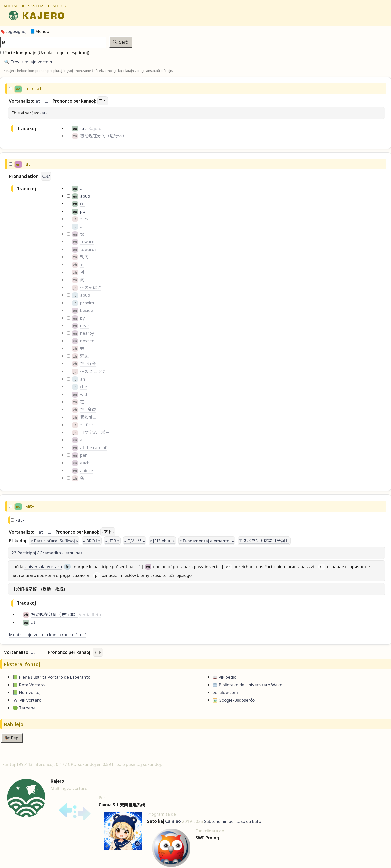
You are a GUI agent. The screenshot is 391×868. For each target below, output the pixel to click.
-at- (44, 113)
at (38, 101)
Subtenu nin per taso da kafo (233, 821)
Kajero (95, 128)
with (84, 394)
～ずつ (86, 425)
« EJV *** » (135, 541)
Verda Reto (90, 614)
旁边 (84, 356)
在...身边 (88, 409)
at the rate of (93, 448)
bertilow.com (225, 692)
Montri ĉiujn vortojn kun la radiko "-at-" (48, 634)
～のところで (93, 371)
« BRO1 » (92, 541)
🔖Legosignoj (13, 31)
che (84, 386)
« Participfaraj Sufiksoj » (54, 541)
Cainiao (173, 821)
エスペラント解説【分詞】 (264, 541)
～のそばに (91, 287)
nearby (87, 333)
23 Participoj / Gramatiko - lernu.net (47, 553)
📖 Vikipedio (224, 677)
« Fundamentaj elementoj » (207, 541)
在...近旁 (88, 364)
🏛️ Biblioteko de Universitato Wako (247, 685)
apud (85, 196)
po (83, 211)
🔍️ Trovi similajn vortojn (28, 62)
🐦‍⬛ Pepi (12, 738)
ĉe (82, 203)
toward (87, 242)
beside (87, 310)
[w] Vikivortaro (27, 700)
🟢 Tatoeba (24, 708)
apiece (87, 471)
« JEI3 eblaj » (162, 541)
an (83, 379)
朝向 (84, 257)
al (82, 188)
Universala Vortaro (43, 567)
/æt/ (46, 176)
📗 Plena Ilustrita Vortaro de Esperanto (51, 677)
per (83, 455)
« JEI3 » (112, 541)
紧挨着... (88, 417)
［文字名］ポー (95, 432)
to (82, 234)
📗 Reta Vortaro (29, 685)
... (47, 101)
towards (88, 249)
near (85, 326)
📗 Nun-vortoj (27, 692)
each (85, 463)
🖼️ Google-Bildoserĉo (234, 700)
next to (87, 341)
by (82, 318)
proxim (87, 303)
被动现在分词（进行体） (103, 136)
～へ (84, 219)
